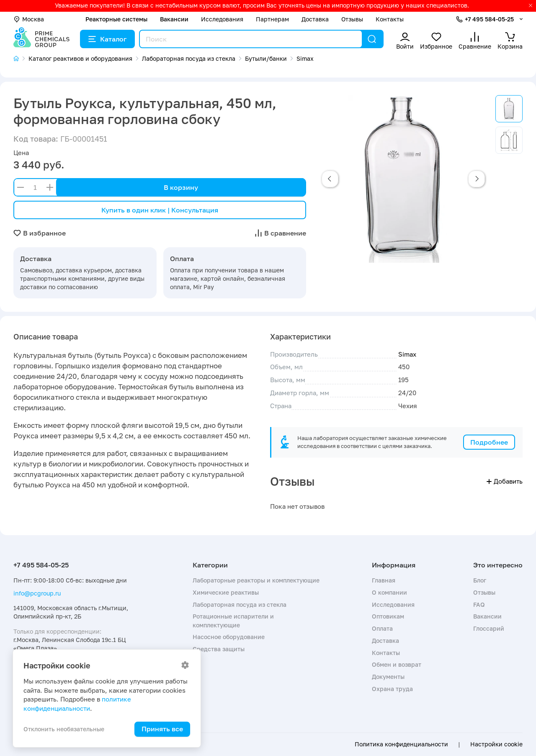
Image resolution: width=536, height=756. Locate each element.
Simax (407, 354)
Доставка (315, 19)
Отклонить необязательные (64, 729)
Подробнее (489, 442)
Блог (480, 580)
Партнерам (272, 19)
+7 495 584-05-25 (489, 19)
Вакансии (174, 19)
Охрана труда (392, 689)
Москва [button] (29, 19)
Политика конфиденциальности (401, 744)
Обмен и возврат (397, 664)
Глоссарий (489, 628)
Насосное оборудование (229, 637)
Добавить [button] (505, 481)
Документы (388, 677)
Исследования (222, 19)
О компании (389, 592)
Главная (384, 580)
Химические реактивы (226, 592)
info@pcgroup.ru (37, 593)
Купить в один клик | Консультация (160, 210)
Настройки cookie (496, 744)
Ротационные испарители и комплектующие (233, 620)
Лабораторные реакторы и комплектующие (256, 580)
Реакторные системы (116, 19)
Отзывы (352, 19)
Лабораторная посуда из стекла (240, 605)
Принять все (162, 729)
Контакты (390, 19)
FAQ (479, 605)
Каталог (107, 39)
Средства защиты (219, 649)
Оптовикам (388, 616)
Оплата (382, 628)
